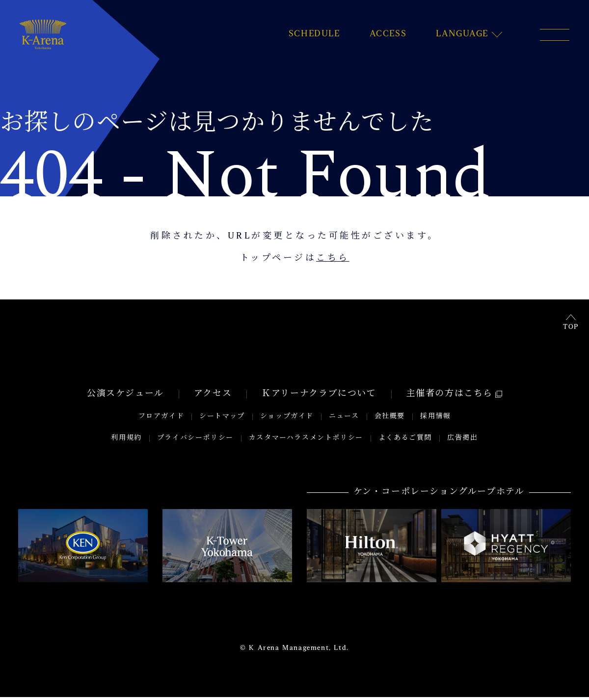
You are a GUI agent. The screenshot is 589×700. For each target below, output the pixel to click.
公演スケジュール (125, 397)
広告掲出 (462, 441)
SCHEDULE (314, 34)
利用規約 (126, 441)
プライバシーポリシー (195, 441)
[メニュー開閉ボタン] (555, 35)
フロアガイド (161, 419)
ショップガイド (287, 419)
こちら (333, 259)
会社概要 (390, 419)
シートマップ (222, 419)
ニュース (344, 419)
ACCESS (388, 34)
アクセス (213, 397)
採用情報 (435, 419)
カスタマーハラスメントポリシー (306, 441)
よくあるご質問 (405, 441)
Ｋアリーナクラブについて (319, 397)
